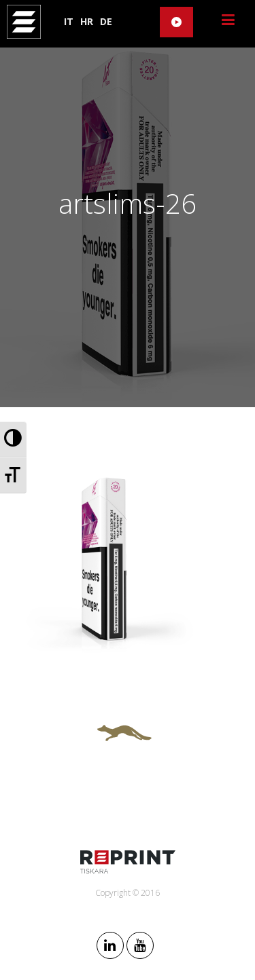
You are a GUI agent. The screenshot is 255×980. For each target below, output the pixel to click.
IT (69, 21)
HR (87, 21)
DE (106, 21)
